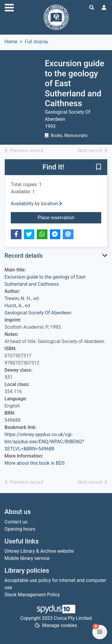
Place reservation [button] (69, 217)
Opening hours (20, 529)
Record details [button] (24, 256)
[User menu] (104, 8)
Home (11, 42)
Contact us (16, 522)
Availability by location (36, 204)
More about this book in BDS (35, 463)
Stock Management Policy (32, 595)
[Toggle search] (92, 8)
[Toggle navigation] (9, 7)
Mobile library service (27, 558)
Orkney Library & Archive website (39, 551)
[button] (99, 168)
